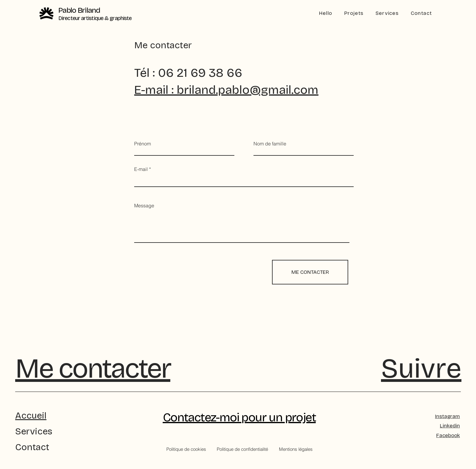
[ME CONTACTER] (310, 272)
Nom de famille (270, 144)
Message (144, 206)
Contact (32, 447)
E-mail (141, 169)
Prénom (143, 144)
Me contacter (93, 369)
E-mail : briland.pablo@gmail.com (226, 90)
